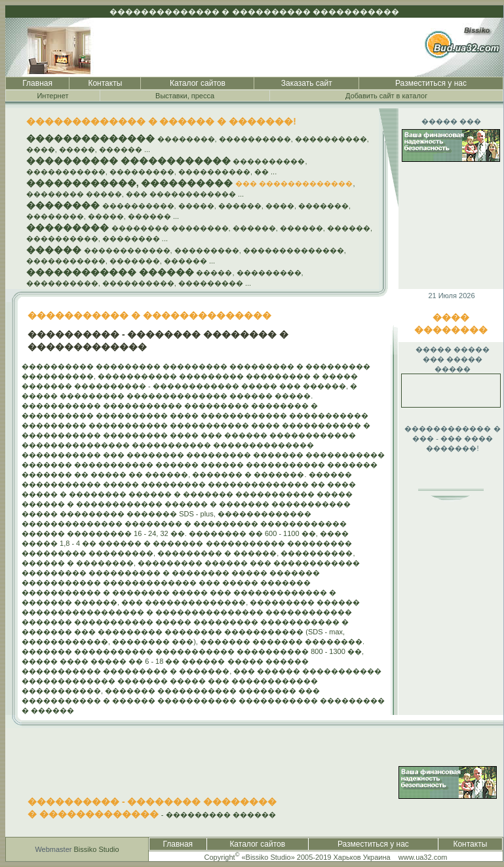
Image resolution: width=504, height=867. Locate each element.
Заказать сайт (307, 83)
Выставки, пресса (185, 96)
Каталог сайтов (198, 83)
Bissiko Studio (97, 849)
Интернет (52, 96)
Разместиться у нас (431, 83)
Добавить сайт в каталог (386, 96)
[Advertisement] (440, 592)
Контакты (105, 83)
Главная (37, 83)
